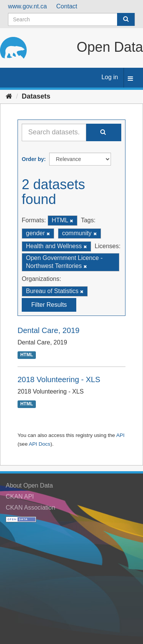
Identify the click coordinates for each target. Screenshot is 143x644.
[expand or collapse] (130, 79)
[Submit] (126, 19)
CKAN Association (31, 508)
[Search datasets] (71, 19)
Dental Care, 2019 (48, 330)
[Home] (9, 96)
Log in (110, 77)
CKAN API (20, 497)
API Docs (39, 444)
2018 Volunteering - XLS (59, 379)
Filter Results (49, 305)
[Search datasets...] (54, 132)
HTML (27, 355)
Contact (67, 6)
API (121, 435)
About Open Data (29, 485)
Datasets (36, 96)
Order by (33, 159)
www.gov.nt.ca (27, 6)
